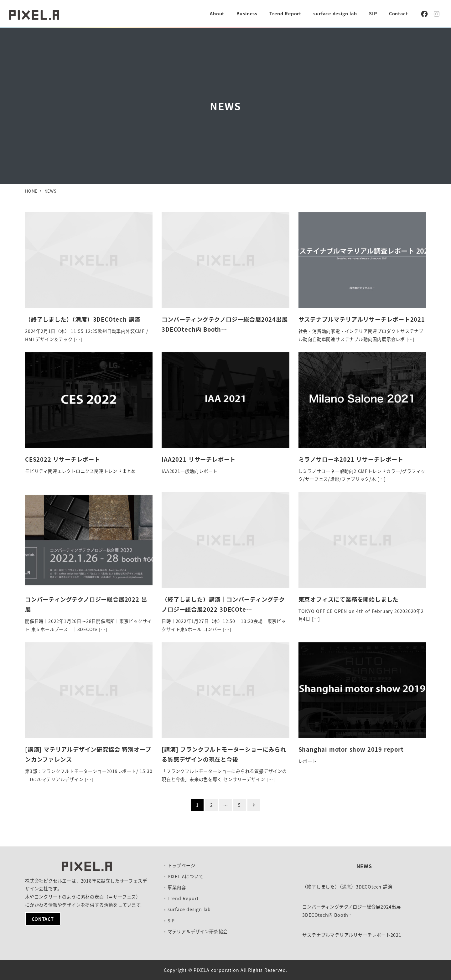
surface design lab (189, 909)
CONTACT (43, 919)
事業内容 (177, 887)
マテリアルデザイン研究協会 (198, 931)
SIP (171, 920)
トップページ (181, 865)
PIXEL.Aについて (186, 876)
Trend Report (183, 898)
